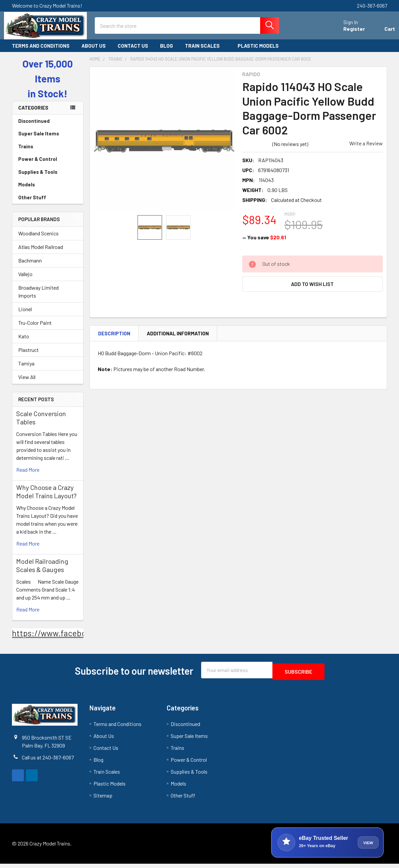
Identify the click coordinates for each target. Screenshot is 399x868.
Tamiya (26, 369)
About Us (94, 52)
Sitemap (103, 800)
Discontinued (34, 127)
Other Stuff (48, 203)
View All (27, 383)
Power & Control (48, 165)
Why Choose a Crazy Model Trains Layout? (46, 497)
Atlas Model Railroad (41, 253)
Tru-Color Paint (35, 329)
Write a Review (366, 149)
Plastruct (28, 356)
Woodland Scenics (38, 239)
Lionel (25, 315)
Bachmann (30, 266)
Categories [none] (33, 114)
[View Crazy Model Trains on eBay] (327, 847)
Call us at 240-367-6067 (48, 761)
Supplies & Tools (48, 178)
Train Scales (205, 52)
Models (48, 190)
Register (346, 33)
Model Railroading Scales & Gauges (42, 571)
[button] (313, 290)
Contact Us (133, 52)
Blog (167, 52)
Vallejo (25, 280)
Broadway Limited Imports (38, 297)
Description (114, 339)
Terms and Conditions (41, 52)
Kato (24, 342)
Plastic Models (261, 52)
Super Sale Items (48, 139)
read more (28, 476)
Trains (48, 152)
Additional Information (178, 339)
